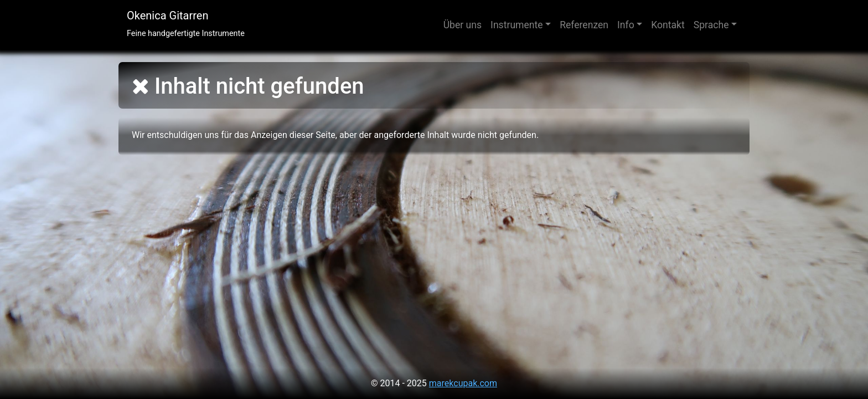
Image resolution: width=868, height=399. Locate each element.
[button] (715, 25)
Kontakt (668, 25)
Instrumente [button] (517, 25)
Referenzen (584, 25)
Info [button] (626, 25)
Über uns (463, 25)
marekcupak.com (463, 383)
